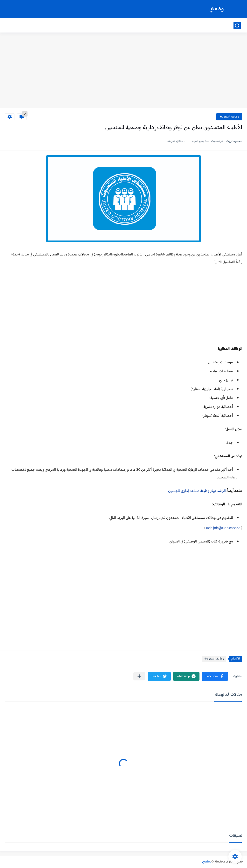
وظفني (217, 9)
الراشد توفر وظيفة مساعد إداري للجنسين (197, 491)
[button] (215, 676)
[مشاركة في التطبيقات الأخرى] (139, 676)
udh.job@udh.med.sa (223, 528)
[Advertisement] (123, 71)
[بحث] (237, 26)
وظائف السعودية (229, 117)
